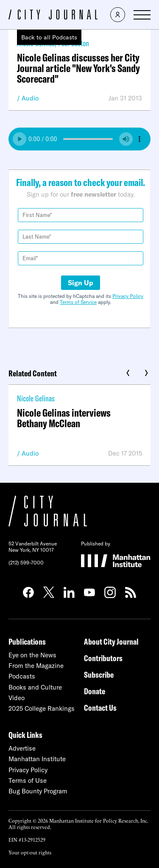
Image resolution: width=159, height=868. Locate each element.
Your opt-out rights (30, 852)
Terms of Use (28, 780)
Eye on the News (32, 655)
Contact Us (100, 708)
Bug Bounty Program (38, 791)
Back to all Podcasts (49, 37)
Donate (95, 691)
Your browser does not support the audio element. (79, 139)
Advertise (22, 748)
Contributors (103, 658)
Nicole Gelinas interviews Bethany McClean (64, 418)
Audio (30, 98)
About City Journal (111, 641)
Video (17, 698)
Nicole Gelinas (36, 398)
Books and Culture (35, 687)
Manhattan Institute (37, 759)
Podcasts (22, 676)
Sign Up (81, 283)
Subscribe (99, 675)
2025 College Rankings (42, 708)
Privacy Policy (128, 296)
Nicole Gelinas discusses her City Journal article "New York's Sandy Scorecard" (78, 68)
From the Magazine (36, 666)
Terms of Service (78, 302)
